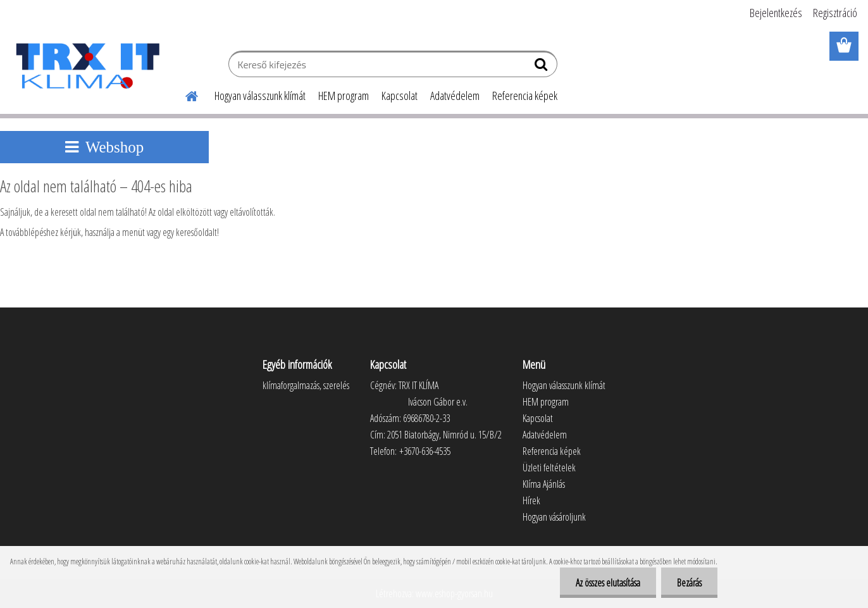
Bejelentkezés (776, 13)
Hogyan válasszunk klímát (260, 96)
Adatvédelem (455, 96)
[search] (542, 67)
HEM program (344, 96)
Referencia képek (525, 96)
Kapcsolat (400, 96)
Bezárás (689, 583)
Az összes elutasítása (608, 583)
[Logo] (87, 66)
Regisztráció (835, 13)
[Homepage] (184, 94)
